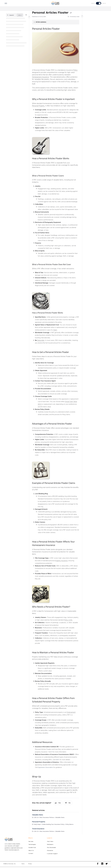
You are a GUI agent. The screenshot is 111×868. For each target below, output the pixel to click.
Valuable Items (38, 815)
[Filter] (26, 15)
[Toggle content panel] (82, 16)
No (68, 803)
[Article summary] (56, 22)
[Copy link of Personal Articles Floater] (71, 13)
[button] (15, 15)
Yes (58, 803)
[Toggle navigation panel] (29, 17)
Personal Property (39, 822)
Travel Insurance (38, 829)
